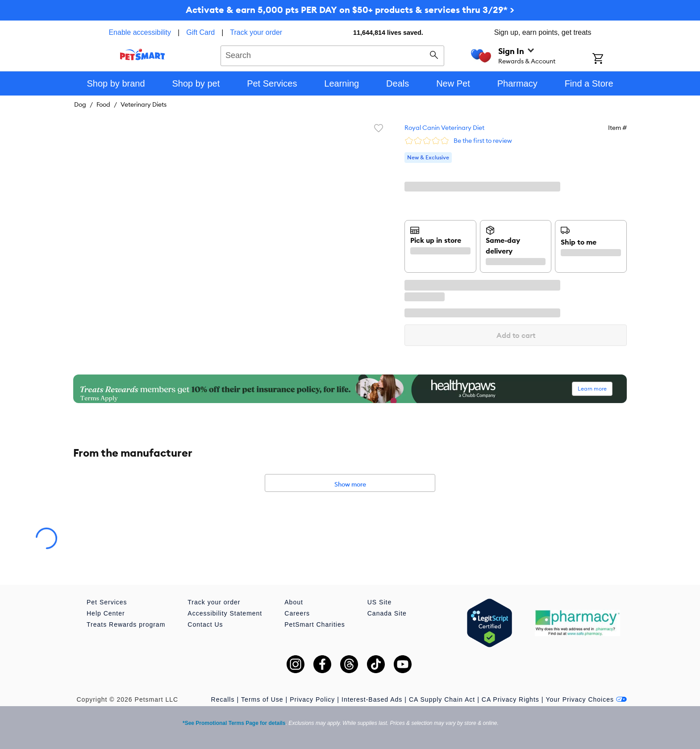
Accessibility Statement (225, 613)
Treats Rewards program (126, 624)
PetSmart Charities (315, 624)
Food (103, 104)
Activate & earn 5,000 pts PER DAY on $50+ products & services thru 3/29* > (350, 10)
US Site (379, 602)
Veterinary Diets (144, 104)
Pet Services (107, 602)
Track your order (256, 32)
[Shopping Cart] (610, 59)
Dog (80, 104)
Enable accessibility (140, 32)
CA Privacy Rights (510, 699)
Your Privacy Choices (586, 699)
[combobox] (332, 54)
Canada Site (387, 613)
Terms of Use (262, 699)
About (294, 602)
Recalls (223, 699)
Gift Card (200, 32)
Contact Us (205, 624)
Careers (297, 613)
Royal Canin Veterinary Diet (444, 128)
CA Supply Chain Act (442, 699)
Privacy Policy (312, 699)
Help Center (106, 613)
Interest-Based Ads (372, 699)
